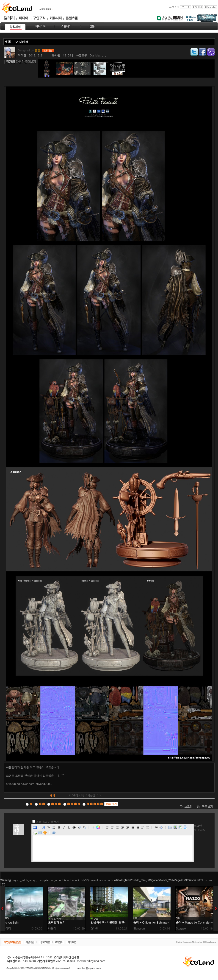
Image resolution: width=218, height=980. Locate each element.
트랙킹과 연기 (57, 922)
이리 (8, 928)
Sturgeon (139, 928)
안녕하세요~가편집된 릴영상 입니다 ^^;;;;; (118, 922)
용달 (38, 50)
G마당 (95, 928)
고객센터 (174, 7)
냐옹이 (52, 928)
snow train (12, 922)
